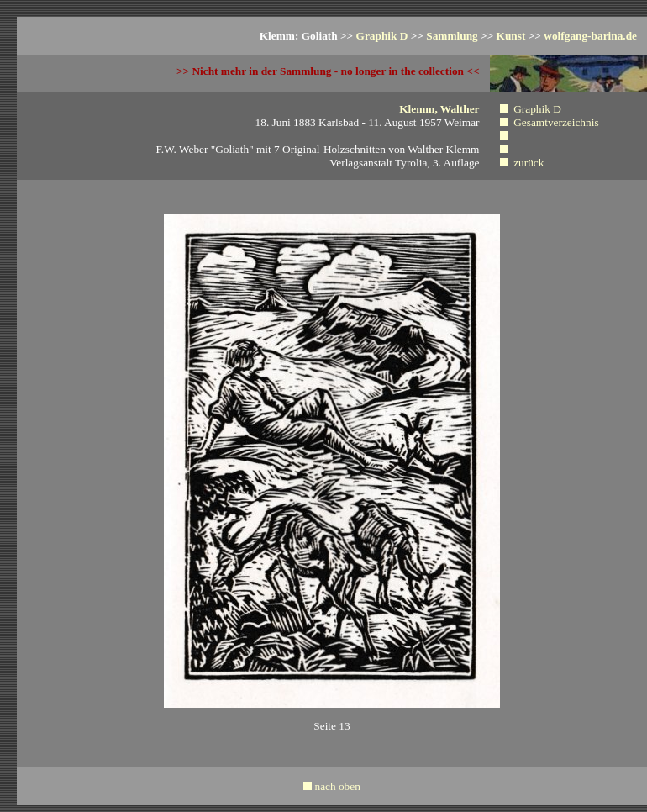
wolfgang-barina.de (590, 36)
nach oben (337, 786)
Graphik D (382, 36)
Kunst (511, 36)
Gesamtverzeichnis (556, 122)
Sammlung (452, 36)
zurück (529, 163)
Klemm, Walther (439, 109)
